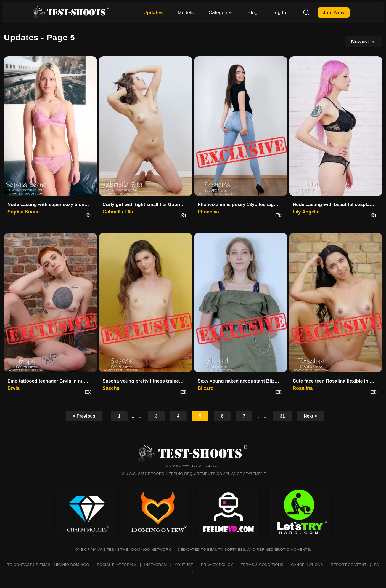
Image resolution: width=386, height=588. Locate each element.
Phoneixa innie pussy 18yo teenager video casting (241, 205)
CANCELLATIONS (307, 565)
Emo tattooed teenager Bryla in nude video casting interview (51, 381)
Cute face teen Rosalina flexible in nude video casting (336, 381)
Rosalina (303, 388)
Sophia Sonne (23, 212)
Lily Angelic (306, 212)
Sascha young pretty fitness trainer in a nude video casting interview (146, 381)
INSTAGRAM (155, 565)
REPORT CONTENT (349, 565)
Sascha (111, 388)
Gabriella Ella (118, 212)
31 (282, 416)
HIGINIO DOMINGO (72, 565)
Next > (310, 416)
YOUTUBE (184, 565)
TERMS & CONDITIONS (262, 565)
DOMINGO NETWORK (151, 550)
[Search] (306, 12)
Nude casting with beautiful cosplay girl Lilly (336, 205)
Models (186, 12)
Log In (279, 12)
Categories (221, 12)
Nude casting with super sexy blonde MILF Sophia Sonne (51, 205)
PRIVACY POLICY (217, 565)
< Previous (84, 416)
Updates (153, 12)
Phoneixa (208, 212)
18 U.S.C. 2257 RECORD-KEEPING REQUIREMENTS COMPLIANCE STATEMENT (193, 474)
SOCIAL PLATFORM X (117, 565)
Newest (360, 42)
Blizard (206, 388)
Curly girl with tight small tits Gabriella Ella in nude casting (146, 205)
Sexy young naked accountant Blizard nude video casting (241, 381)
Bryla (14, 388)
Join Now (334, 12)
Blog (252, 12)
